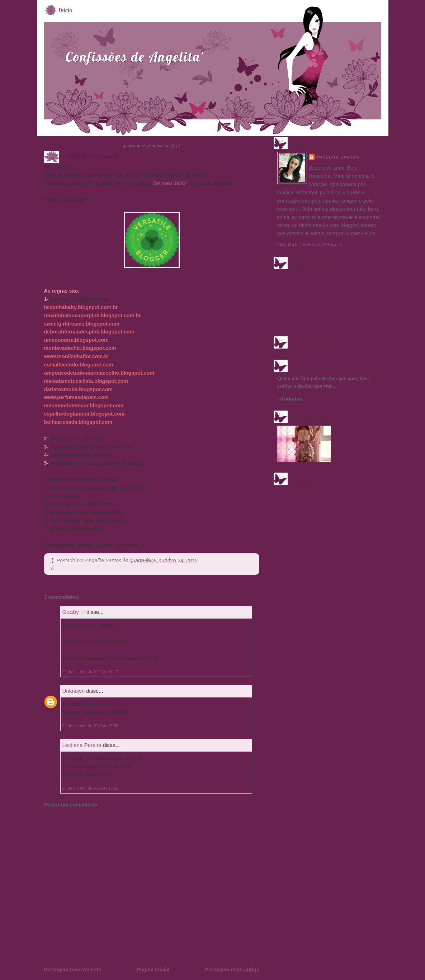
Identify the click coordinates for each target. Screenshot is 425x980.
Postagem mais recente (73, 970)
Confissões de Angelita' (135, 57)
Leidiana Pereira (82, 745)
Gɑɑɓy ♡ (74, 612)
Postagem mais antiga (232, 970)
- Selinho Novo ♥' (91, 156)
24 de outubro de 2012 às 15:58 (90, 726)
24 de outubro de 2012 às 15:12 (90, 672)
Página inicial (153, 970)
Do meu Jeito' (170, 183)
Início (65, 10)
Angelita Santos (338, 157)
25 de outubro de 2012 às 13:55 (90, 788)
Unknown (74, 691)
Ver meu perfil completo (310, 244)
